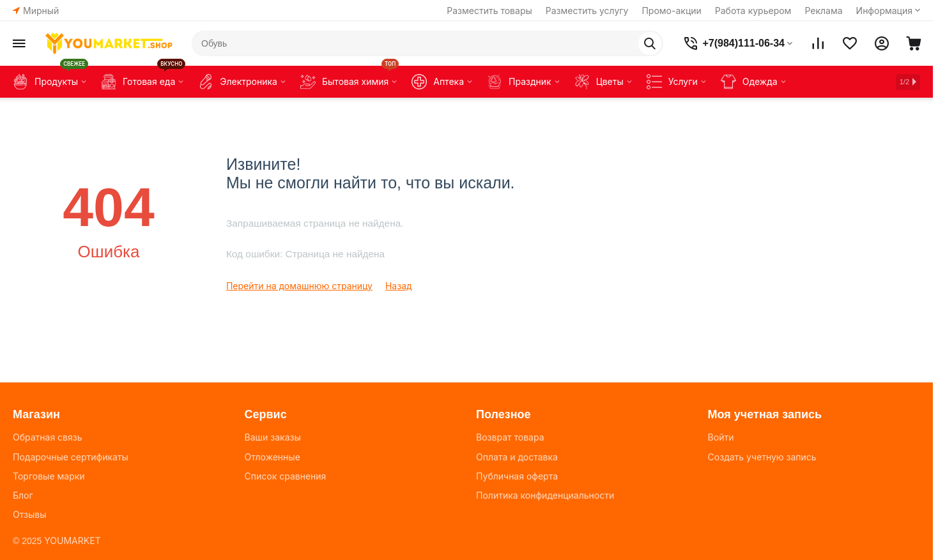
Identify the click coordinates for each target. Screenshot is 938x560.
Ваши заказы (273, 437)
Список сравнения (286, 476)
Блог (23, 495)
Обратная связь (48, 437)
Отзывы (29, 514)
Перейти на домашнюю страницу (299, 286)
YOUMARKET (72, 541)
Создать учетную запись (762, 457)
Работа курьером (753, 11)
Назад (399, 286)
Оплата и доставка (517, 457)
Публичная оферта (517, 476)
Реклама (823, 11)
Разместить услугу (587, 11)
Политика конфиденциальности (545, 495)
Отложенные (273, 457)
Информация (884, 11)
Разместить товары (489, 11)
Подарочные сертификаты (71, 457)
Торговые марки (49, 476)
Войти (721, 437)
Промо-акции (671, 11)
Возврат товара (510, 437)
